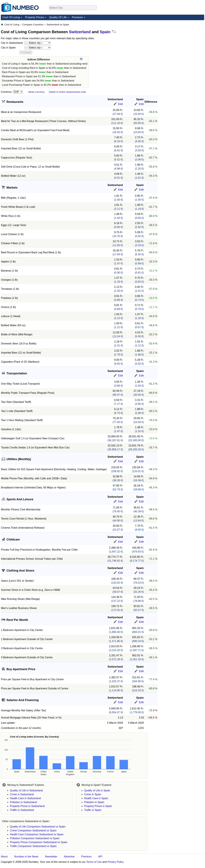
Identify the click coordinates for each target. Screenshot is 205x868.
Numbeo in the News (26, 857)
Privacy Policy (116, 862)
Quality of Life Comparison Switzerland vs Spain (38, 827)
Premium (77, 17)
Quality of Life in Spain (97, 790)
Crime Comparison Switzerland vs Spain (33, 830)
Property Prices (34, 17)
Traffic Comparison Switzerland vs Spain (33, 846)
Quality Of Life (58, 17)
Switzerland (80, 32)
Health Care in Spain (96, 798)
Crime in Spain (93, 794)
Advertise (69, 857)
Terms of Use (94, 862)
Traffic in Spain (93, 810)
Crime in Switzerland (22, 794)
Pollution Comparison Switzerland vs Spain (35, 838)
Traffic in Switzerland (22, 810)
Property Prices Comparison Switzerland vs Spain (39, 842)
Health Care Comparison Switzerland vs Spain (37, 834)
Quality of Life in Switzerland (26, 790)
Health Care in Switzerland (25, 798)
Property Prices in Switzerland (27, 806)
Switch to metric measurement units (67, 92)
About (4, 857)
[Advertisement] (180, 43)
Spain (105, 32)
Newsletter (51, 857)
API (100, 857)
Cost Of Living (11, 17)
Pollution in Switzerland (23, 802)
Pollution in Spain (94, 802)
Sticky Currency (36, 92)
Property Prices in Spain (98, 806)
